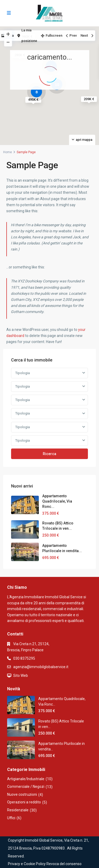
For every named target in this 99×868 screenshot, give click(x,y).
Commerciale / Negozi (26, 787)
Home (8, 152)
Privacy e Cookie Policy (27, 864)
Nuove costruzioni (22, 794)
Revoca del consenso (64, 864)
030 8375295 (24, 658)
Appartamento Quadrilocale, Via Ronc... (57, 501)
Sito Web (21, 676)
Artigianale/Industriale (26, 779)
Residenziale (18, 810)
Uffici (11, 818)
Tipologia (23, 373)
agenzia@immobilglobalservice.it (41, 667)
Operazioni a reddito (24, 802)
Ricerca (49, 454)
